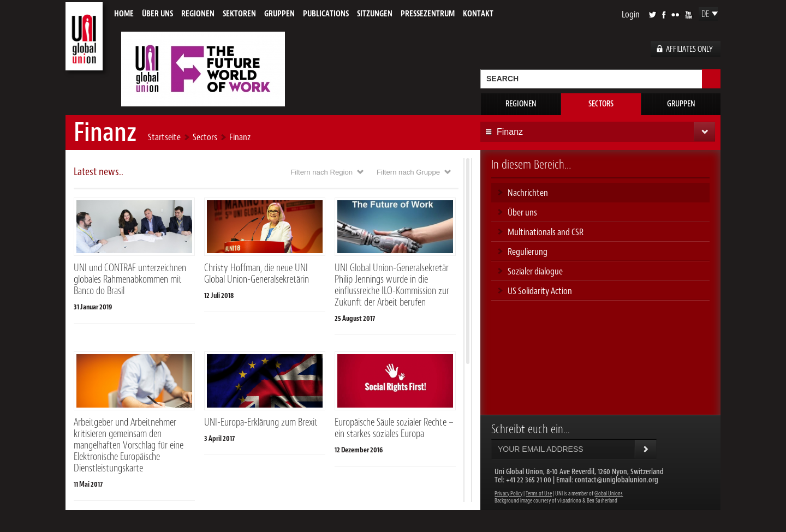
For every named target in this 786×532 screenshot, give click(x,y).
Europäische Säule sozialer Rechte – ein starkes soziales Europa (394, 428)
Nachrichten (528, 193)
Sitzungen (375, 14)
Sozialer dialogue (535, 271)
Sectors (601, 104)
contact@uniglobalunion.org (617, 480)
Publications (326, 14)
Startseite (164, 137)
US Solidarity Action (540, 291)
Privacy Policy (508, 494)
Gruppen (279, 14)
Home (124, 14)
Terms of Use (539, 494)
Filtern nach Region (321, 172)
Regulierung (528, 252)
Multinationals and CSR (546, 232)
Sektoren (239, 14)
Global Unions (609, 494)
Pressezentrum (428, 14)
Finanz (240, 137)
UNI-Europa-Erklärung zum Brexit (261, 422)
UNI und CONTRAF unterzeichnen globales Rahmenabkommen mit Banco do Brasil (130, 279)
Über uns (157, 14)
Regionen (198, 14)
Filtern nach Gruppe (408, 172)
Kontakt (478, 14)
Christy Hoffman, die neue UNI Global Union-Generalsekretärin (257, 274)
